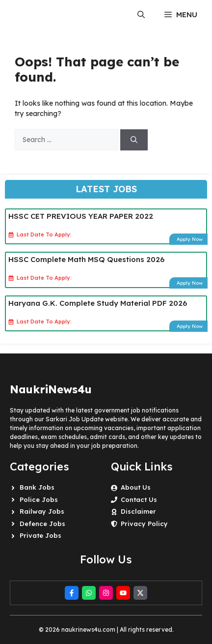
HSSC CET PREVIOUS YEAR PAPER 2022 (81, 216)
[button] (141, 15)
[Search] (134, 140)
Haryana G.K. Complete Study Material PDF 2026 (98, 303)
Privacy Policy (144, 524)
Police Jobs (39, 499)
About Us (136, 487)
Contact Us (139, 499)
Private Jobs (40, 535)
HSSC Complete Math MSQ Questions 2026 (86, 259)
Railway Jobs (42, 511)
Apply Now (190, 239)
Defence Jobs (42, 524)
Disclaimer (138, 511)
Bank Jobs (37, 487)
